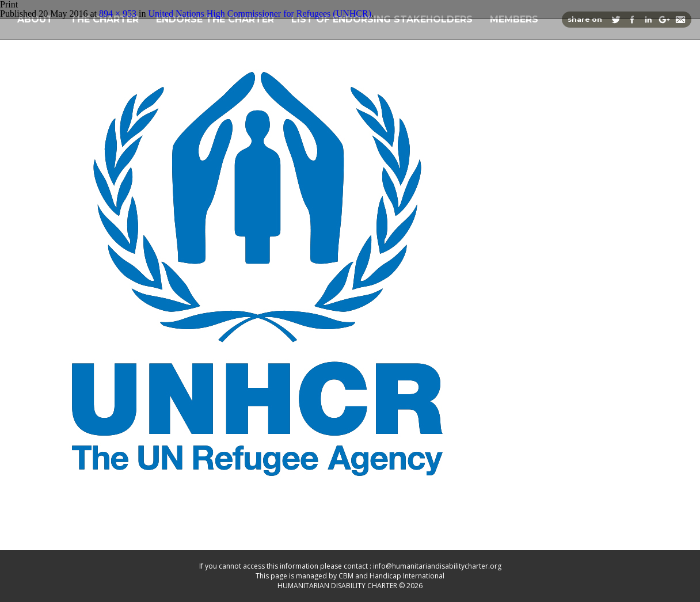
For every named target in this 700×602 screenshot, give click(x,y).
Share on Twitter (616, 20)
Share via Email (680, 20)
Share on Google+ (664, 20)
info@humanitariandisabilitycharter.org (437, 566)
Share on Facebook (632, 20)
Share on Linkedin (648, 20)
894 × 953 (118, 14)
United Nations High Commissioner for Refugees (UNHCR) (260, 14)
